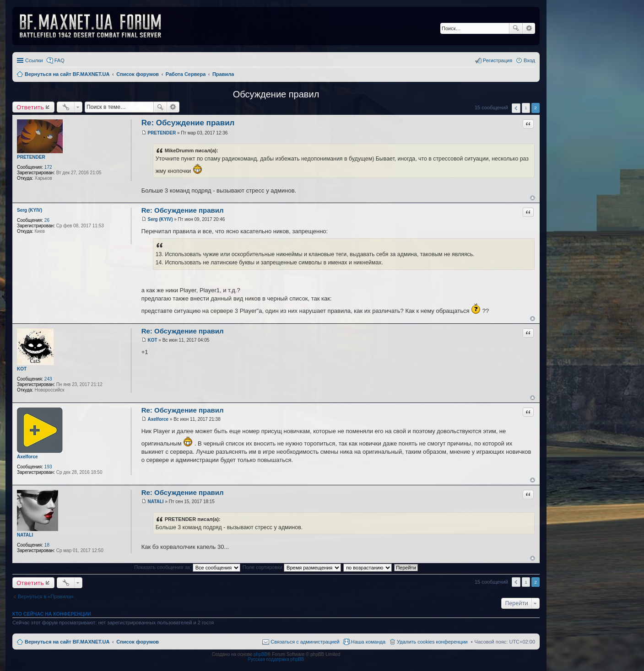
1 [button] (526, 108)
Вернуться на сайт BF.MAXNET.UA (67, 642)
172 (48, 167)
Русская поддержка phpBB (276, 659)
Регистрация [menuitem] (498, 60)
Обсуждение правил (276, 94)
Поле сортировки (292, 567)
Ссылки (34, 60)
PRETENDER (31, 157)
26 (47, 220)
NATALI (25, 535)
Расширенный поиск (529, 28)
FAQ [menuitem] (60, 60)
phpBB (260, 654)
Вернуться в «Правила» (46, 596)
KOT (22, 369)
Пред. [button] (516, 108)
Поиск (516, 28)
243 (48, 379)
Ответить (30, 107)
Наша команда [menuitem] (368, 642)
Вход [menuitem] (529, 60)
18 (47, 545)
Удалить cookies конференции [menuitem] (432, 642)
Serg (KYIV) (30, 210)
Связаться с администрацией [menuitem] (305, 642)
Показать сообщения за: (187, 567)
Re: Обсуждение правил (188, 123)
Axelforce (27, 457)
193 (48, 467)
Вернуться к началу (533, 198)
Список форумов (138, 642)
